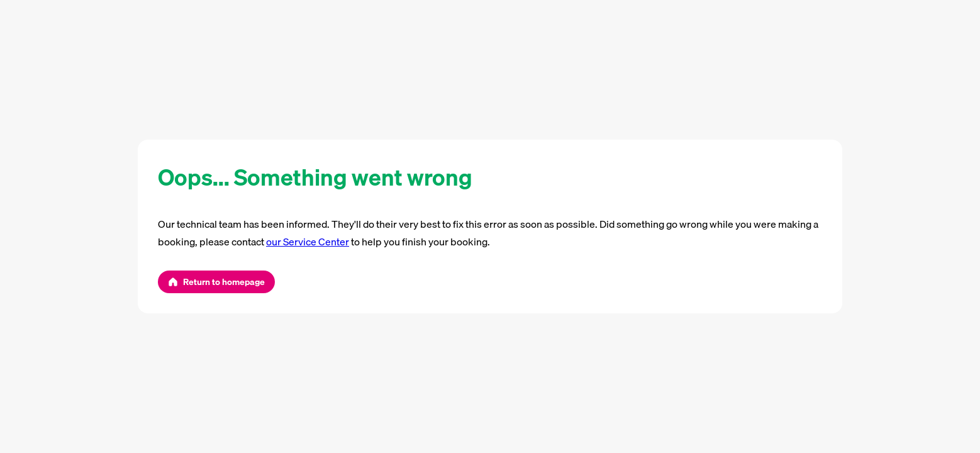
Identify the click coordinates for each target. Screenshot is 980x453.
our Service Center (308, 242)
